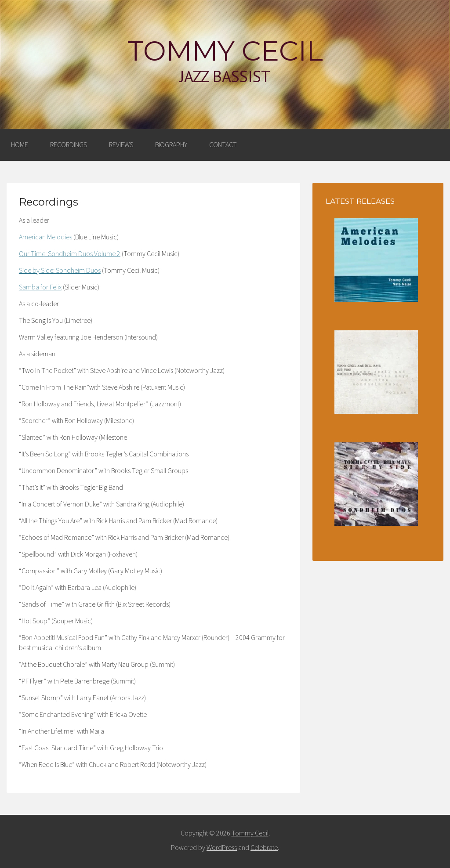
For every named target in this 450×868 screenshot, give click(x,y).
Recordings (69, 145)
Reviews (121, 145)
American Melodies (45, 237)
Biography (171, 145)
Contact (223, 145)
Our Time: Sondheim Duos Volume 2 (70, 253)
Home (20, 145)
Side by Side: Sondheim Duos (60, 270)
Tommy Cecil (225, 51)
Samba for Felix (40, 287)
